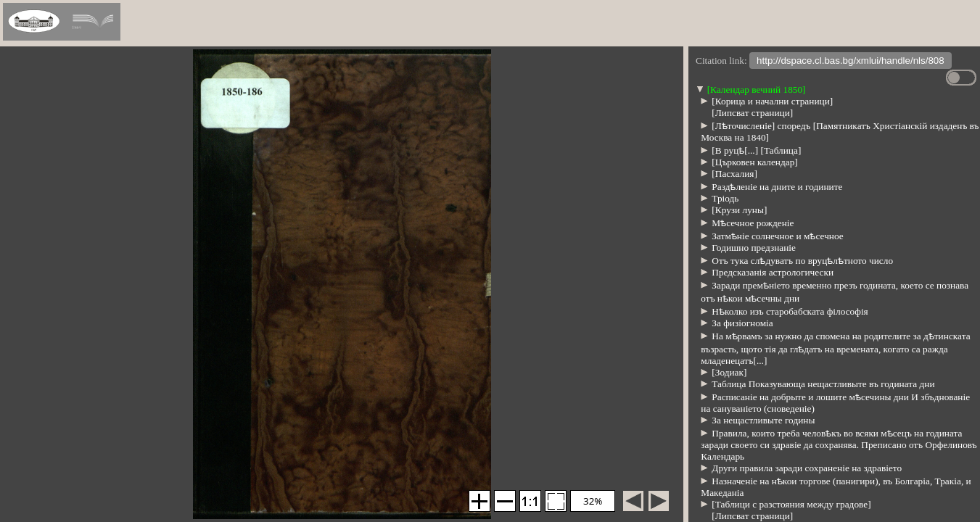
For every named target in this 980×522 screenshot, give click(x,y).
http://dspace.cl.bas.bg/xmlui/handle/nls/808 (851, 62)
